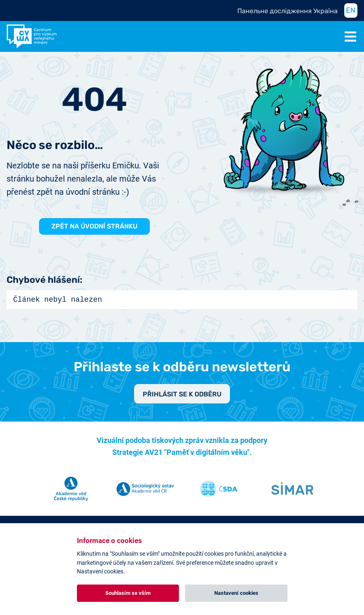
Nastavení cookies (236, 593)
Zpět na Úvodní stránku (94, 226)
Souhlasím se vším (128, 593)
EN (351, 10)
